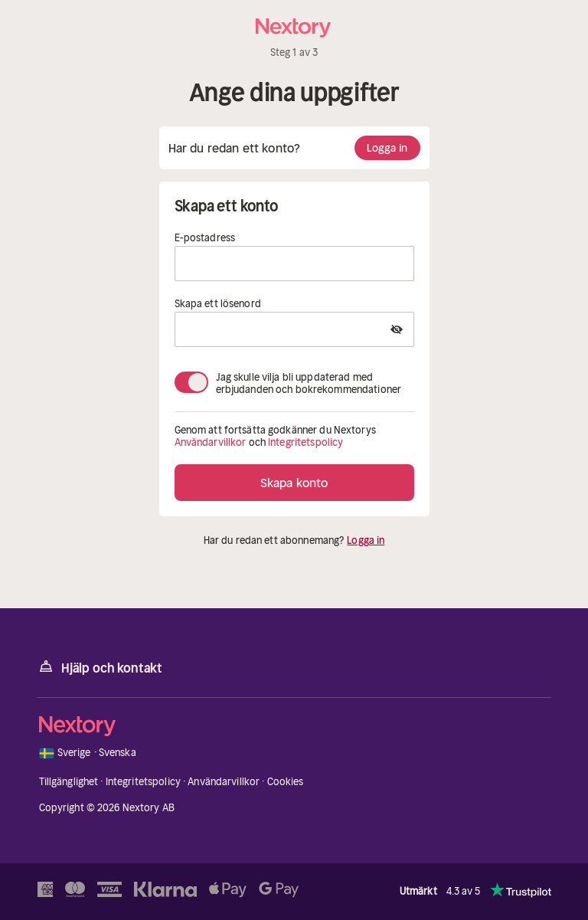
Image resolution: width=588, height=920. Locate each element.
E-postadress (205, 238)
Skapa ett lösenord (218, 304)
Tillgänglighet (69, 782)
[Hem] (294, 28)
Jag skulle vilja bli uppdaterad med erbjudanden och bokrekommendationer (309, 382)
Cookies (286, 782)
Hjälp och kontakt (100, 667)
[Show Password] (397, 329)
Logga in (387, 148)
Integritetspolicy (305, 442)
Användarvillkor (211, 442)
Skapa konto (294, 483)
